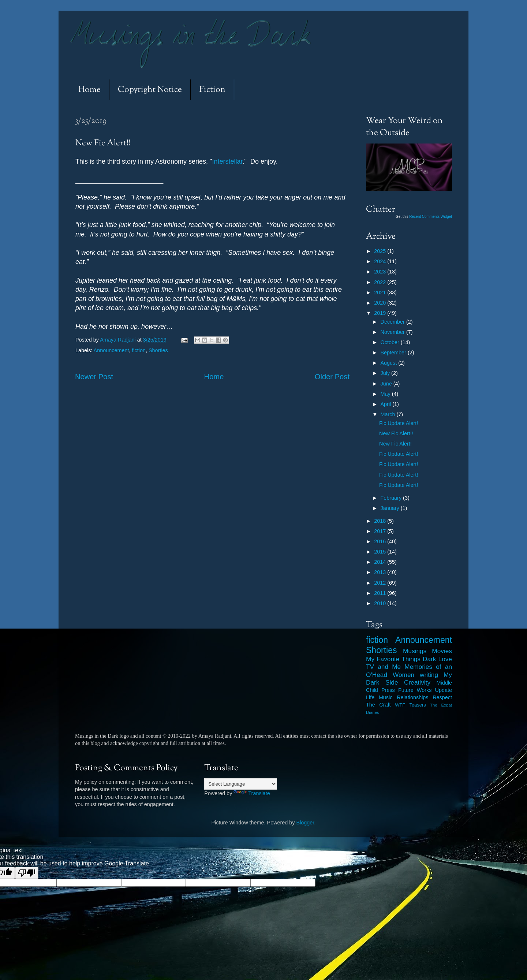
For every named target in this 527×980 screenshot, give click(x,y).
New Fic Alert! (395, 444)
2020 (381, 303)
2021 (381, 292)
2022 (381, 282)
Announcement (111, 350)
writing (429, 675)
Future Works (415, 690)
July (386, 373)
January (391, 508)
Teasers (417, 705)
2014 (381, 562)
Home (89, 90)
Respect (442, 697)
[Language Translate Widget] (241, 784)
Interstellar (227, 161)
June (387, 384)
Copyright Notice (150, 90)
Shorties (158, 350)
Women (403, 675)
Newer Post (94, 377)
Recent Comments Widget (431, 217)
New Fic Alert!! (396, 433)
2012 (381, 583)
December (393, 322)
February (392, 498)
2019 (381, 313)
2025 (381, 251)
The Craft (378, 705)
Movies (442, 651)
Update (444, 690)
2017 (381, 531)
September (394, 353)
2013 (381, 572)
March (389, 414)
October (391, 342)
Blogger (305, 823)
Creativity (417, 682)
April (387, 404)
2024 (381, 261)
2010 (381, 603)
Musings (415, 651)
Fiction (212, 90)
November (393, 332)
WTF (400, 705)
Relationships (412, 697)
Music (386, 697)
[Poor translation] (27, 873)
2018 (381, 521)
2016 (381, 541)
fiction (139, 350)
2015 (381, 552)
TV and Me (383, 667)
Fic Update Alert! (399, 423)
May (386, 394)
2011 (381, 593)
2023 (381, 272)
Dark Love (437, 659)
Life (370, 697)
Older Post (332, 377)
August (390, 363)
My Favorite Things (393, 659)
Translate (252, 793)
